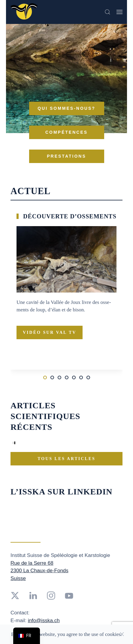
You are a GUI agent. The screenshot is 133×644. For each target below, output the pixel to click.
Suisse (18, 578)
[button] (107, 12)
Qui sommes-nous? (66, 108)
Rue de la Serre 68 (32, 563)
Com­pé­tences (66, 132)
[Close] (122, 634)
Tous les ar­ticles (66, 459)
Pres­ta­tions (66, 156)
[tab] (45, 377)
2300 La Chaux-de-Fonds (39, 571)
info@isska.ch (44, 621)
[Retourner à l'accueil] (24, 12)
